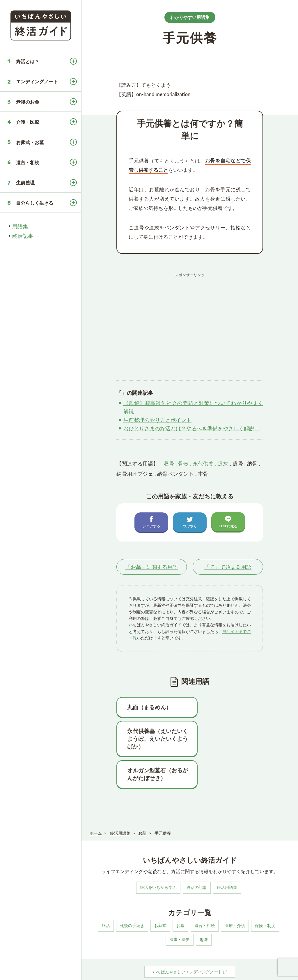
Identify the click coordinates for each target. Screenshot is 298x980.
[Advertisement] (190, 321)
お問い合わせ (182, 970)
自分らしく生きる (35, 203)
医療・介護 (235, 902)
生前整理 (25, 182)
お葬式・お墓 (30, 142)
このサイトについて (104, 970)
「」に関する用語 (152, 567)
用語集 (20, 226)
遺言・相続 (28, 162)
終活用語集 (227, 863)
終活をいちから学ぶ (158, 863)
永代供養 (203, 464)
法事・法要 (180, 916)
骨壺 (183, 464)
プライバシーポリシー (146, 970)
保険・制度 (265, 902)
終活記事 (23, 236)
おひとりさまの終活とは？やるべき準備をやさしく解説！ (191, 428)
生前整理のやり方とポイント (157, 420)
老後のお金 (28, 102)
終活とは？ (28, 61)
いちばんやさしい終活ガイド (273, 971)
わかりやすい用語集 (190, 17)
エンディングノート (37, 81)
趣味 (204, 916)
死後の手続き (132, 902)
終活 (106, 902)
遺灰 (223, 464)
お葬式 (160, 902)
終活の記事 (197, 863)
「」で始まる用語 (228, 567)
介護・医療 (28, 122)
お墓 (180, 902)
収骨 (169, 464)
